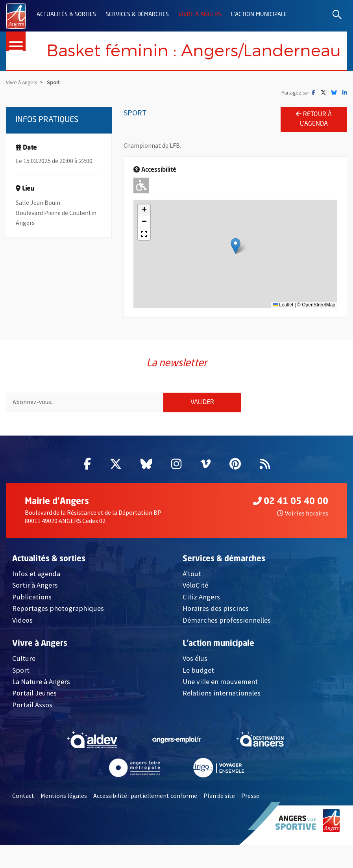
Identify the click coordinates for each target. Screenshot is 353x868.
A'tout (192, 596)
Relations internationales (222, 716)
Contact (23, 818)
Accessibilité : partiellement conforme (145, 818)
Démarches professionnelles (227, 643)
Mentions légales (64, 818)
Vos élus (195, 681)
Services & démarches (137, 15)
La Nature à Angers (41, 704)
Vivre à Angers (200, 15)
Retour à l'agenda (314, 139)
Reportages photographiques (58, 631)
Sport (21, 693)
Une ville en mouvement (220, 704)
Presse (250, 818)
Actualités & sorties (66, 15)
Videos (22, 643)
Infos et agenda (36, 596)
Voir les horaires (303, 536)
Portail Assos (32, 728)
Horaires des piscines (216, 631)
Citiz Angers (201, 620)
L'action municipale (259, 15)
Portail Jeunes (34, 716)
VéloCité (195, 608)
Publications (32, 620)
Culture (24, 681)
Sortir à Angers (35, 608)
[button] (236, 266)
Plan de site (219, 818)
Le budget (198, 693)
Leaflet (283, 325)
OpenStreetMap (319, 325)
